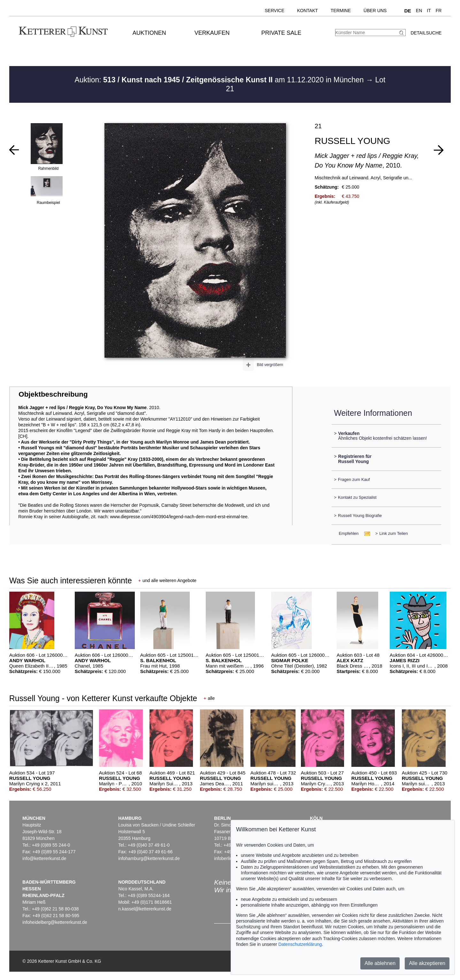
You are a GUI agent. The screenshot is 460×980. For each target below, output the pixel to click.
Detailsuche (426, 33)
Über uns (375, 11)
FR (439, 11)
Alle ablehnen (380, 963)
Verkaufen (212, 33)
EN (419, 11)
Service (275, 11)
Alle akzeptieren (427, 963)
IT (429, 11)
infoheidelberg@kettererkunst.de (55, 922)
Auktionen (149, 33)
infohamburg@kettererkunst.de (149, 858)
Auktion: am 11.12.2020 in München (220, 80)
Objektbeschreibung (53, 394)
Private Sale (281, 33)
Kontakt (307, 11)
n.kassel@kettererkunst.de (145, 909)
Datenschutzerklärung (300, 944)
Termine (341, 11)
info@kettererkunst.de (44, 858)
